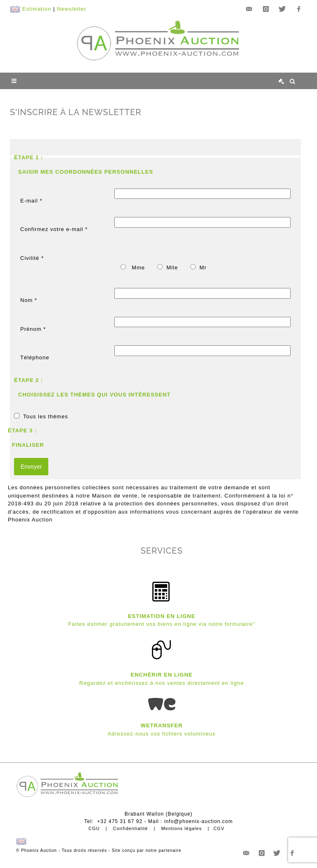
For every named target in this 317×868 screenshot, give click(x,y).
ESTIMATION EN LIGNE (162, 616)
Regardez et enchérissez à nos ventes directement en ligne (162, 683)
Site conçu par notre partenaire (147, 850)
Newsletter (72, 9)
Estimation (37, 9)
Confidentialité (131, 828)
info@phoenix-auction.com (199, 821)
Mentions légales (181, 828)
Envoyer (31, 467)
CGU (94, 828)
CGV (219, 828)
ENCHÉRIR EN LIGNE (162, 675)
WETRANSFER (162, 725)
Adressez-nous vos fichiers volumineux (162, 734)
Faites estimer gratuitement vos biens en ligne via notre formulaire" (162, 624)
